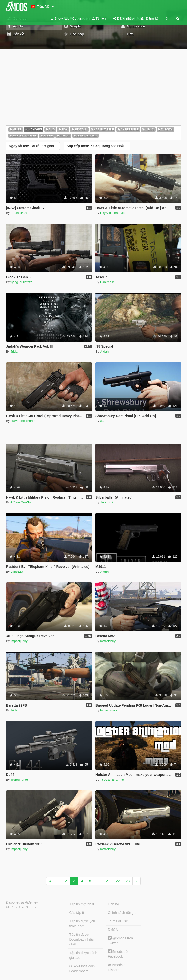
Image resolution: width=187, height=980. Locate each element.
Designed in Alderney (22, 902)
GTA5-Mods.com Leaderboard (82, 969)
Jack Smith (108, 502)
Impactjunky (19, 641)
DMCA (113, 930)
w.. (102, 421)
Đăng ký (150, 18)
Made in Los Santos (21, 907)
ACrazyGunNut (21, 502)
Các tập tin (78, 913)
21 (108, 881)
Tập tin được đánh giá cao (83, 955)
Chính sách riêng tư (123, 913)
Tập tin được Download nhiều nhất (82, 939)
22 (118, 881)
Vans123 (17, 572)
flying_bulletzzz (21, 282)
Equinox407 (19, 213)
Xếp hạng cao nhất (97, 146)
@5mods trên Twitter (120, 940)
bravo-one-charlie (23, 421)
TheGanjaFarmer (112, 780)
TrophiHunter (20, 780)
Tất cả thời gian (33, 146)
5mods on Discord (118, 967)
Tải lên (99, 18)
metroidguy (108, 641)
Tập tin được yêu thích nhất (82, 924)
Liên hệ (113, 904)
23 (128, 881)
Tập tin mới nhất (82, 904)
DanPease (108, 282)
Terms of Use (118, 921)
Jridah (15, 351)
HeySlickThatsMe (112, 213)
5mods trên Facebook (119, 954)
